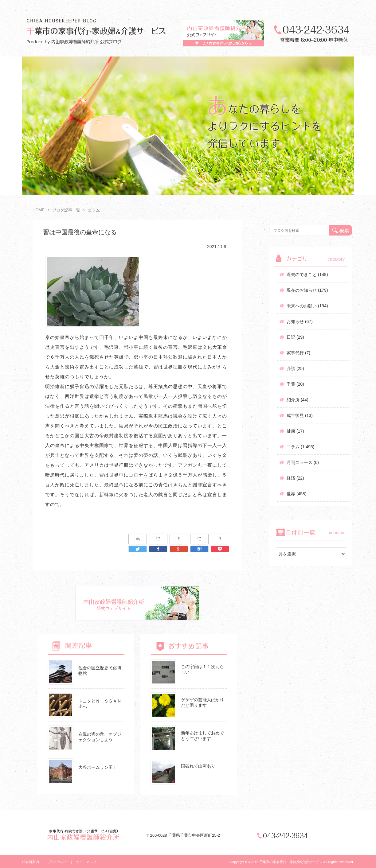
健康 (291, 431)
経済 (291, 478)
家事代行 (295, 353)
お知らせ (295, 321)
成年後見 (295, 415)
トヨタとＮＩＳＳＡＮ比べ (100, 704)
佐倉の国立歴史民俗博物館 (100, 671)
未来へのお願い (302, 306)
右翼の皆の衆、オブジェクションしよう (100, 737)
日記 (291, 337)
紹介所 (293, 400)
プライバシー (57, 862)
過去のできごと (302, 274)
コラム (293, 447)
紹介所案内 (31, 862)
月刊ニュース (300, 462)
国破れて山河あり (198, 766)
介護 (291, 368)
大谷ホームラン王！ (98, 767)
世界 (291, 494)
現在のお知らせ (302, 290)
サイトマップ (86, 862)
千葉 (291, 384)
